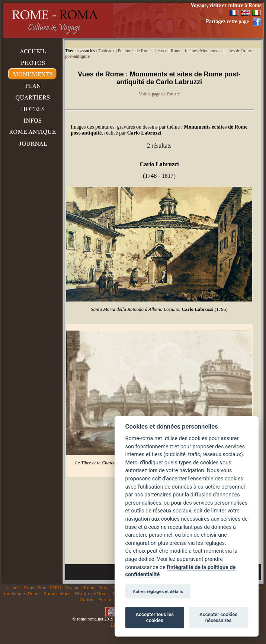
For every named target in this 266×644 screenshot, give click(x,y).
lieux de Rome (168, 51)
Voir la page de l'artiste (159, 94)
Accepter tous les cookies (155, 617)
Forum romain (112, 599)
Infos (104, 588)
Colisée (87, 599)
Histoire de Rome (92, 594)
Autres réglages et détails (158, 591)
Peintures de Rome (135, 51)
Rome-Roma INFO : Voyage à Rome (60, 588)
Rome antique (57, 594)
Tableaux (106, 51)
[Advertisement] (32, 274)
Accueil (12, 588)
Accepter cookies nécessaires (218, 617)
